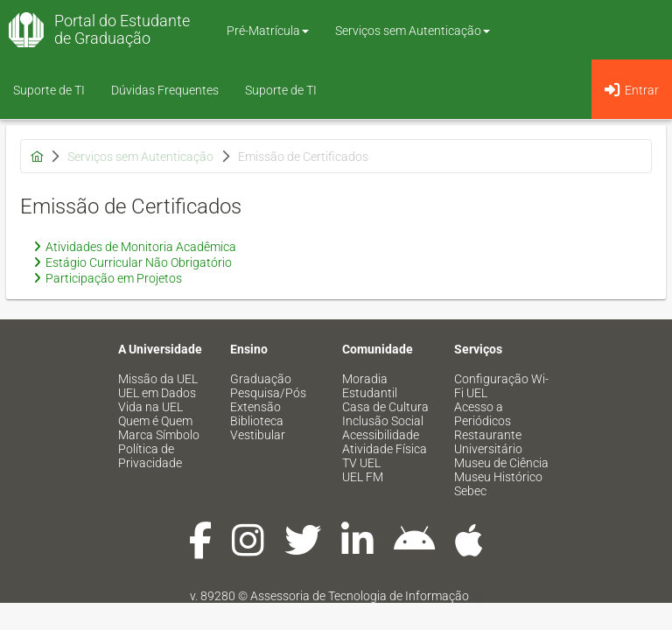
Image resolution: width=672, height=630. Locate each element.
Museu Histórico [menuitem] (498, 477)
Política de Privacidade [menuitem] (150, 456)
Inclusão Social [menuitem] (383, 421)
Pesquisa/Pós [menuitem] (268, 393)
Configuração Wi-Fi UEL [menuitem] (501, 386)
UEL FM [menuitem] (363, 477)
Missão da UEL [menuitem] (158, 379)
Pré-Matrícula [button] (268, 31)
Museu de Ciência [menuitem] (501, 463)
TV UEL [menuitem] (361, 463)
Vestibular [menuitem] (258, 435)
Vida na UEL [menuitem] (150, 407)
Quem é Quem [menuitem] (155, 421)
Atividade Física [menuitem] (385, 449)
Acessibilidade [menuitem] (381, 435)
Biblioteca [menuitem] (257, 421)
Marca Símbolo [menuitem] (159, 435)
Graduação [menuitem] (261, 379)
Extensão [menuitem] (255, 407)
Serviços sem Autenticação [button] (413, 31)
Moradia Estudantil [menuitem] (370, 386)
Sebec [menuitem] (470, 491)
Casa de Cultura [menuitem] (385, 407)
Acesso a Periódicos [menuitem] (483, 414)
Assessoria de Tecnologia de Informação (360, 596)
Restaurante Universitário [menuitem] (488, 442)
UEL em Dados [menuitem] (157, 393)
